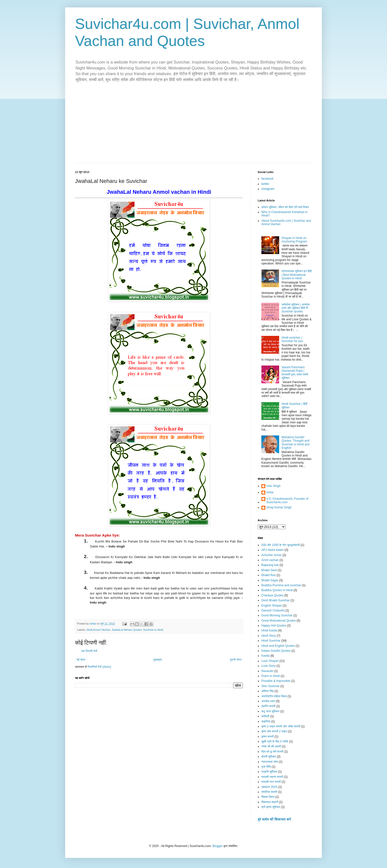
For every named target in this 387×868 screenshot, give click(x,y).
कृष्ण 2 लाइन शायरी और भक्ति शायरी (281, 726)
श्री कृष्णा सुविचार (271, 807)
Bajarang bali (270, 565)
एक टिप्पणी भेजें (89, 651)
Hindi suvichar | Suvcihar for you (292, 339)
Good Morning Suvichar (277, 615)
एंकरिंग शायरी (268, 706)
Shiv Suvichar (270, 686)
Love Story (268, 666)
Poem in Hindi (271, 676)
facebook (267, 179)
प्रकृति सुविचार (269, 772)
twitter (265, 184)
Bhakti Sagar (270, 580)
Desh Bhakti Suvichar (276, 600)
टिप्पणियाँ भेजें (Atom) (99, 667)
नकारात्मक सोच (270, 762)
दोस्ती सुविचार (269, 757)
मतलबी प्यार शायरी (271, 782)
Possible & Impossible (276, 681)
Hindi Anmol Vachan (98, 630)
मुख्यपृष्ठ (157, 660)
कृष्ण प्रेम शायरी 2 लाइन (274, 731)
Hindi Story (269, 636)
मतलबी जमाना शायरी (272, 777)
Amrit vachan (270, 560)
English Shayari (272, 606)
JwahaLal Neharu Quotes (127, 630)
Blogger (218, 846)
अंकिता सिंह (268, 691)
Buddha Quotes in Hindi (277, 590)
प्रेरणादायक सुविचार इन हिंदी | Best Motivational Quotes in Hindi (297, 275)
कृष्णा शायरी (268, 737)
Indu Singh (273, 486)
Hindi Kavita (269, 630)
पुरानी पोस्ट (236, 660)
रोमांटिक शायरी (269, 792)
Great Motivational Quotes (279, 621)
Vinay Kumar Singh (279, 507)
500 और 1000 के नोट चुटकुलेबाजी (281, 545)
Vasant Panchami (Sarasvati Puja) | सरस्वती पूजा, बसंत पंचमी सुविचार (295, 373)
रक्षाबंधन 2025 (269, 787)
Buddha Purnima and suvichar (281, 585)
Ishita (270, 492)
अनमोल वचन (268, 701)
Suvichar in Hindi (153, 630)
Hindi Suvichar (271, 641)
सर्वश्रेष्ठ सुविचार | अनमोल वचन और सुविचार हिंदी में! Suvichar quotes (296, 308)
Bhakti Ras (269, 575)
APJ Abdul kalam (273, 550)
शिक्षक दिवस (268, 797)
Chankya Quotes (272, 595)
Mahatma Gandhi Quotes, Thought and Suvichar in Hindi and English (296, 443)
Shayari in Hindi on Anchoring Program (294, 240)
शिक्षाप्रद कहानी (270, 802)
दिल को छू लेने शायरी (272, 752)
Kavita (265, 656)
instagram (268, 189)
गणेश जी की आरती (271, 746)
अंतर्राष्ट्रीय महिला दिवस (274, 696)
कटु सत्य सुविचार (270, 711)
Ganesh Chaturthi (273, 610)
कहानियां (266, 721)
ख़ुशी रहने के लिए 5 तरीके (275, 741)
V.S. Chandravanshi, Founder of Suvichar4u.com (287, 500)
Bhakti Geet (269, 570)
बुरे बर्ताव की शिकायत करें (274, 819)
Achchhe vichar (271, 555)
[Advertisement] (193, 126)
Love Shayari (270, 661)
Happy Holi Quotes (274, 626)
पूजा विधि (266, 767)
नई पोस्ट (81, 660)
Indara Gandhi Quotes (276, 651)
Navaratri (267, 671)
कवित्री (265, 716)
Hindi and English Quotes (278, 646)
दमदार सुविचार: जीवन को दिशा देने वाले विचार (285, 207)
